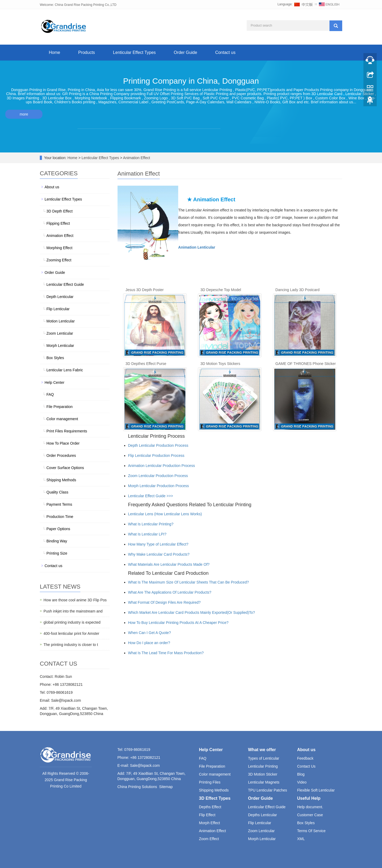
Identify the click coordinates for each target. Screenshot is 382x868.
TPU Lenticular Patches (268, 790)
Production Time (60, 517)
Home (55, 52)
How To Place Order (63, 443)
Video (302, 782)
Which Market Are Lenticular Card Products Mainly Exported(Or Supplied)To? (192, 612)
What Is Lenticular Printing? (151, 524)
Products (87, 52)
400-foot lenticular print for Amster (71, 633)
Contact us (225, 52)
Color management (62, 419)
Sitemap (166, 787)
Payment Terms (59, 504)
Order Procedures (61, 456)
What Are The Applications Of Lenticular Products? (170, 592)
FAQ (50, 394)
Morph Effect (209, 823)
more (24, 114)
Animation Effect (136, 158)
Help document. (310, 807)
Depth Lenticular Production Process (158, 445)
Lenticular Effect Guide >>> (151, 496)
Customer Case (310, 815)
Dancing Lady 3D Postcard (298, 290)
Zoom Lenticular (60, 333)
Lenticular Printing (263, 766)
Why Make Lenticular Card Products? (159, 554)
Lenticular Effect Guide (65, 284)
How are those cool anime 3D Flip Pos (75, 600)
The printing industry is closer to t (71, 645)
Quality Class (57, 492)
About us (52, 187)
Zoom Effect (209, 839)
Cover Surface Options (65, 468)
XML (301, 839)
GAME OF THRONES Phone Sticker (306, 364)
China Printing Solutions (137, 787)
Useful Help (309, 798)
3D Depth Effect (60, 211)
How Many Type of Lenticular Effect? (158, 544)
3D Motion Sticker (263, 774)
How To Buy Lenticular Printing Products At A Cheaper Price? (178, 623)
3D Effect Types (215, 798)
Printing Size (57, 553)
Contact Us (306, 766)
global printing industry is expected (72, 622)
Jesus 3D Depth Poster (145, 290)
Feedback (305, 758)
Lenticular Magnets (264, 782)
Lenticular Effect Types (134, 52)
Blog (301, 774)
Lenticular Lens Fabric (65, 370)
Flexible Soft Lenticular (316, 790)
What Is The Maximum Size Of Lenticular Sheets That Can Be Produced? (188, 582)
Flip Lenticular (58, 309)
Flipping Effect (58, 223)
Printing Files (210, 782)
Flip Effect (207, 815)
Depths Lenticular (262, 815)
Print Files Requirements (67, 431)
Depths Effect (210, 807)
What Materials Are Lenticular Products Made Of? (169, 564)
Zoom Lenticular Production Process (158, 476)
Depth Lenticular (60, 297)
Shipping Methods (61, 480)
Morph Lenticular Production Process (159, 486)
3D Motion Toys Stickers (220, 364)
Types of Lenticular (264, 758)
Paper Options (58, 529)
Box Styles (55, 358)
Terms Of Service (311, 831)
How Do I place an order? (149, 643)
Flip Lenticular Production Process (156, 456)
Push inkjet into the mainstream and (73, 611)
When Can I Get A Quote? (150, 633)
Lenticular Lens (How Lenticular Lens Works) (165, 514)
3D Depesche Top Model (221, 290)
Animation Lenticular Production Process (162, 466)
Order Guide (185, 52)
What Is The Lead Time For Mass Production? (166, 653)
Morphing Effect (59, 248)
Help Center (55, 382)
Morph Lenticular (60, 346)
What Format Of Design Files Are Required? (164, 602)
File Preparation (60, 407)
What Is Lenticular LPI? (147, 534)
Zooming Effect (59, 260)
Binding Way (57, 541)
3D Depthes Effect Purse (146, 364)
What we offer (262, 750)
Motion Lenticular (61, 321)
